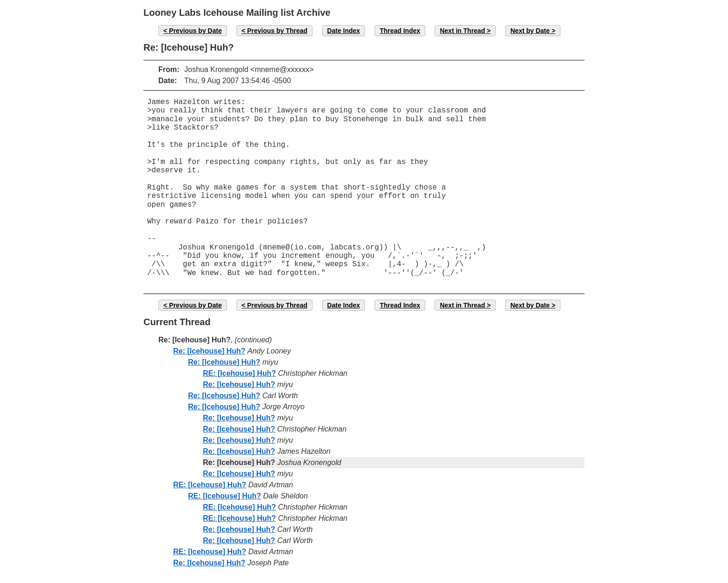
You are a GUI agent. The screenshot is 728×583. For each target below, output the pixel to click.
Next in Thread (462, 31)
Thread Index (400, 31)
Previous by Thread (277, 31)
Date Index (344, 31)
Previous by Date (195, 31)
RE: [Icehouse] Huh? (239, 373)
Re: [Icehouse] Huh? (209, 351)
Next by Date (530, 31)
